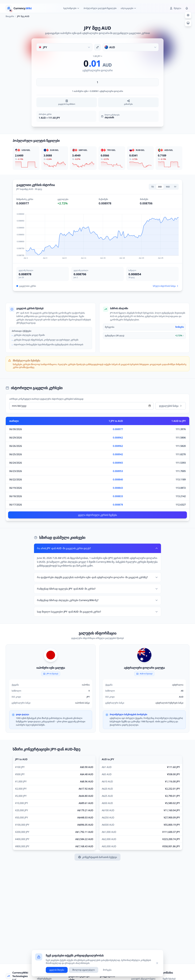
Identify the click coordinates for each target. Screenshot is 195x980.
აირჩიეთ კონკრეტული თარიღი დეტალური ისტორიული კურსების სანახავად (46, 399)
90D (168, 187)
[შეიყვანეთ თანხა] (97, 82)
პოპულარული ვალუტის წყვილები (100, 8)
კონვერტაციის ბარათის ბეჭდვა (97, 857)
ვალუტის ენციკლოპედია (143, 979)
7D (152, 187)
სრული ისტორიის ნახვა (166, 286)
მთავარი (10, 16)
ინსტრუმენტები (44, 979)
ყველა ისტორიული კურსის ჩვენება (97, 515)
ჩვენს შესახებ (169, 979)
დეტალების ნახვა (171, 406)
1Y (175, 187)
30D (160, 187)
